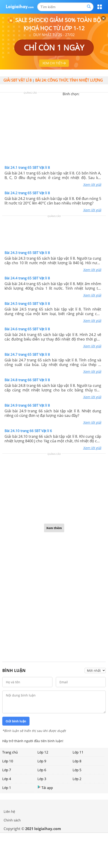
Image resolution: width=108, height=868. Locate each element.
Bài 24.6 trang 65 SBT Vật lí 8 (27, 329)
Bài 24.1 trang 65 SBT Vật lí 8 (27, 167)
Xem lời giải (92, 184)
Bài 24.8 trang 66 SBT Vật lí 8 (27, 380)
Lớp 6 (42, 770)
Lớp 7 (7, 770)
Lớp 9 (42, 761)
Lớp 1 (7, 788)
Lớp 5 (77, 770)
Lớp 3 (42, 779)
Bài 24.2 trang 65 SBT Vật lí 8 (27, 193)
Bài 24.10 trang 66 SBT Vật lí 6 (28, 431)
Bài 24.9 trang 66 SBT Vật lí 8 (27, 405)
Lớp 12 (43, 752)
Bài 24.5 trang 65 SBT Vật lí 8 (27, 303)
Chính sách (12, 820)
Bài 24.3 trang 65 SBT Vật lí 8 (27, 253)
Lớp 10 (8, 761)
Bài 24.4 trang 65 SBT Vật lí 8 (27, 278)
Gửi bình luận (16, 721)
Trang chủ (10, 752)
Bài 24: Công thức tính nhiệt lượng (69, 80)
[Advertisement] (54, 130)
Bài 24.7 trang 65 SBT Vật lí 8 (27, 354)
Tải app (45, 787)
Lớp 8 (77, 761)
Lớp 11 (78, 752)
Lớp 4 (7, 779)
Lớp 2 (77, 779)
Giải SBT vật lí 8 (17, 80)
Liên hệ (9, 811)
